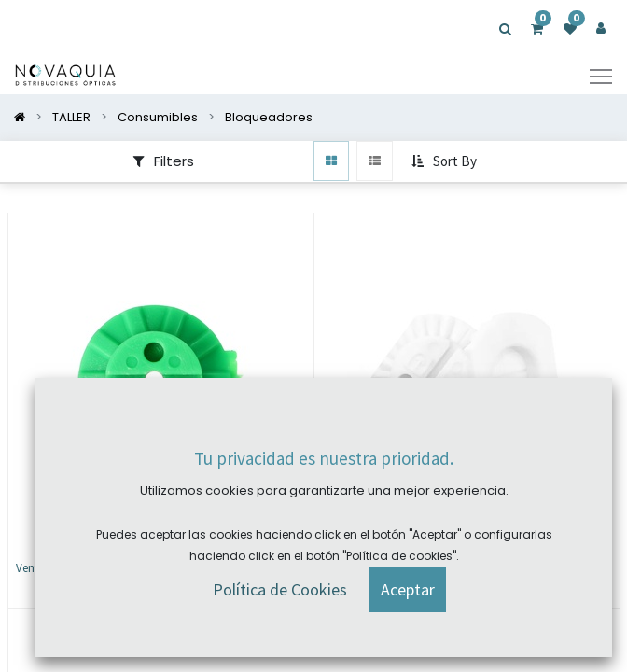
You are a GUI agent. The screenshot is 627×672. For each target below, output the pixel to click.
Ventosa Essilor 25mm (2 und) (91, 568)
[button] (446, 162)
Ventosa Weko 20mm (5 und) (394, 568)
